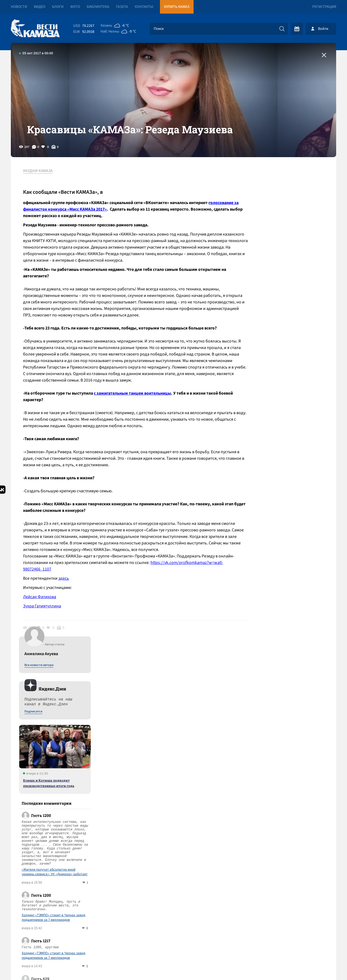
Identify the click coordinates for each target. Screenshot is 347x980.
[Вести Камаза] (35, 29)
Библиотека (98, 7)
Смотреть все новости (190, 749)
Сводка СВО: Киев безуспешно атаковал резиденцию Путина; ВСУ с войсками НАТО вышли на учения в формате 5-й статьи (112, 774)
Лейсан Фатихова (41, 605)
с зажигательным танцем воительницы (134, 401)
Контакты (144, 7)
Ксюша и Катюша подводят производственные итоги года (286, 303)
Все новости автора (276, 185)
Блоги (58, 7)
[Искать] (282, 29)
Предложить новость (282, 767)
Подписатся (271, 231)
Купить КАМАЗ (177, 7)
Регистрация (324, 7)
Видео (40, 7)
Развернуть (174, 944)
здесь (65, 586)
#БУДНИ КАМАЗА (39, 179)
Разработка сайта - (315, 965)
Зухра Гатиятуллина (43, 614)
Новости (19, 7)
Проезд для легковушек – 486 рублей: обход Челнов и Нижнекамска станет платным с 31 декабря (110, 828)
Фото (75, 7)
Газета (122, 7)
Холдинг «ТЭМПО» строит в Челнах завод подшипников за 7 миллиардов (291, 437)
